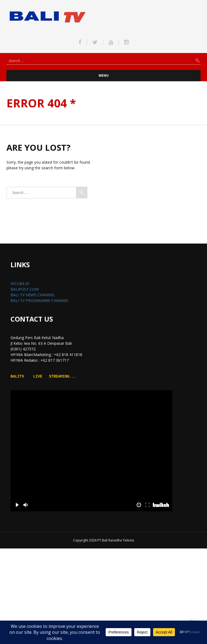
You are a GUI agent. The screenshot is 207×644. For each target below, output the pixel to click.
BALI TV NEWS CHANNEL (33, 295)
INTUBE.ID (20, 284)
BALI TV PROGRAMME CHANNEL (40, 300)
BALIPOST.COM (25, 289)
